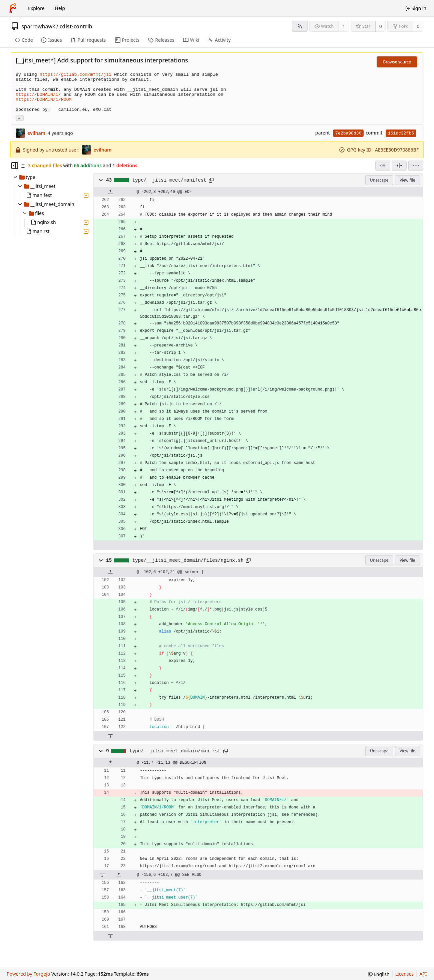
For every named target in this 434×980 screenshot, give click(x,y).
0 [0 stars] (381, 26)
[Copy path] (211, 180)
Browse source (397, 62)
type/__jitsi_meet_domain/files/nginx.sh (188, 560)
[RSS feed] (300, 26)
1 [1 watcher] (344, 26)
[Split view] (399, 166)
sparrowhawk (38, 26)
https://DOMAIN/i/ (38, 95)
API (423, 974)
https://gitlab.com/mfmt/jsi (76, 75)
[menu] (416, 166)
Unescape (379, 180)
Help (60, 8)
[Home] (13, 8)
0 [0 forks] (418, 26)
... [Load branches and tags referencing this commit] (20, 118)
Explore (36, 8)
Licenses (405, 974)
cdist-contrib (76, 26)
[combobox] (383, 166)
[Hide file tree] (15, 166)
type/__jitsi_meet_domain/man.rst (175, 751)
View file (407, 180)
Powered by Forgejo (28, 974)
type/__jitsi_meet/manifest (169, 180)
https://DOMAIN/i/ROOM (44, 100)
